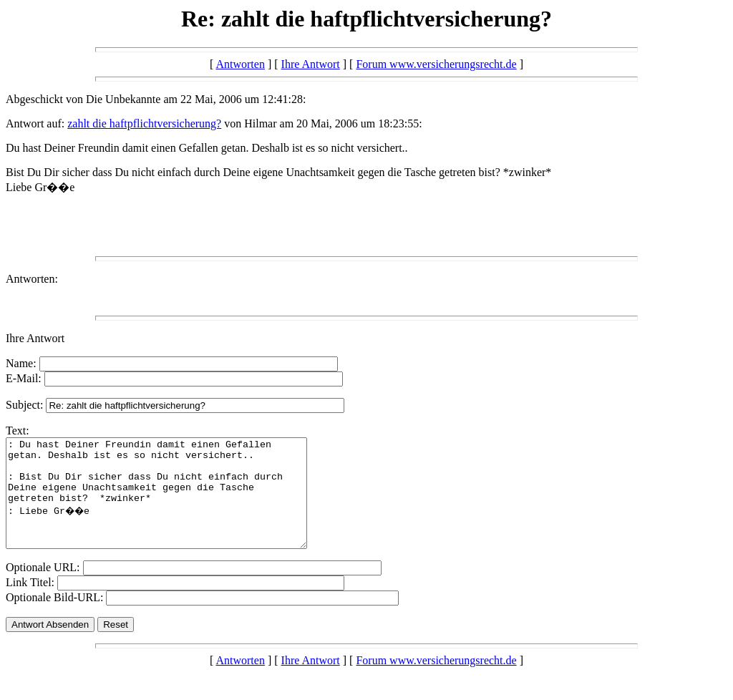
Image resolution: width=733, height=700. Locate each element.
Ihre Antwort (311, 64)
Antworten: (32, 279)
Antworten (240, 64)
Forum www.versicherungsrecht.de (436, 64)
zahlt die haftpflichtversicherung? (144, 123)
